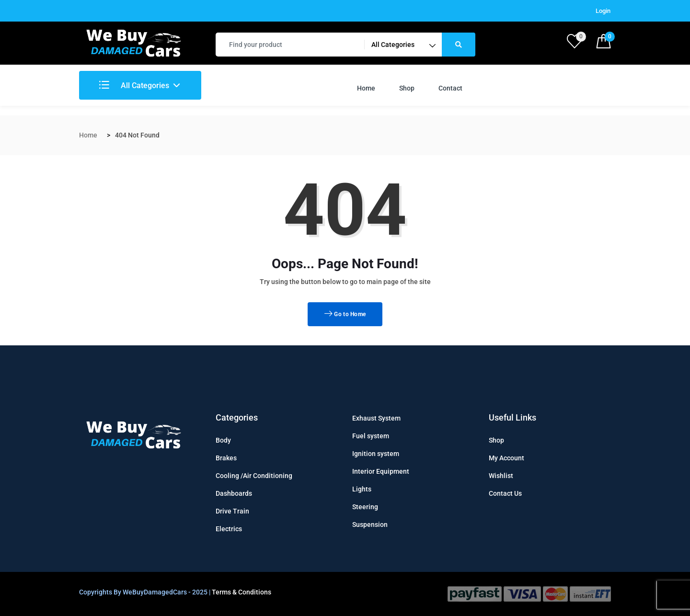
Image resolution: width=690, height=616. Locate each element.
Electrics (229, 529)
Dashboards (234, 493)
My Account (506, 458)
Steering (365, 507)
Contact (450, 88)
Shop (407, 88)
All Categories (134, 86)
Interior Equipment (381, 471)
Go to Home (345, 314)
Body (223, 440)
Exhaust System (376, 418)
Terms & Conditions (241, 592)
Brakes (226, 458)
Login (603, 11)
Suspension (370, 525)
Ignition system (376, 454)
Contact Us (505, 493)
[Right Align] (459, 45)
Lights (362, 489)
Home (366, 88)
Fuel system (371, 436)
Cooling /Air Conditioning (254, 476)
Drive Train (232, 511)
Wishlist (501, 476)
